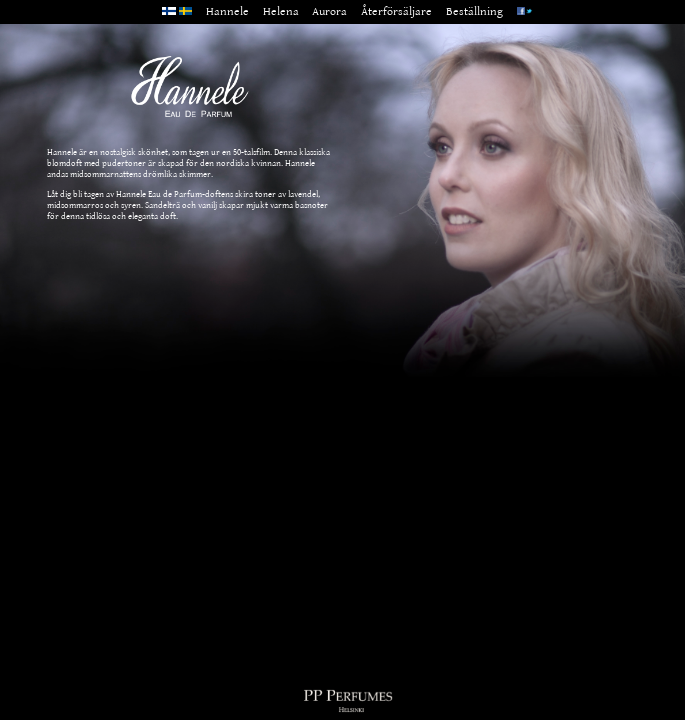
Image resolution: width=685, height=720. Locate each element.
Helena (281, 11)
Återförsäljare (396, 11)
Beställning (474, 11)
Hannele (227, 11)
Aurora (329, 11)
